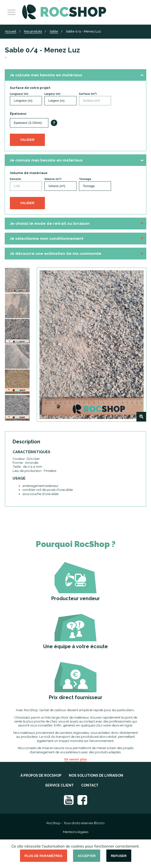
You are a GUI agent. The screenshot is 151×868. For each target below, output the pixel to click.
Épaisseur (18, 113)
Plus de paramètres (43, 856)
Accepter (86, 856)
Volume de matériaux (29, 173)
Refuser (119, 856)
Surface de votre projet (30, 88)
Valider (27, 140)
